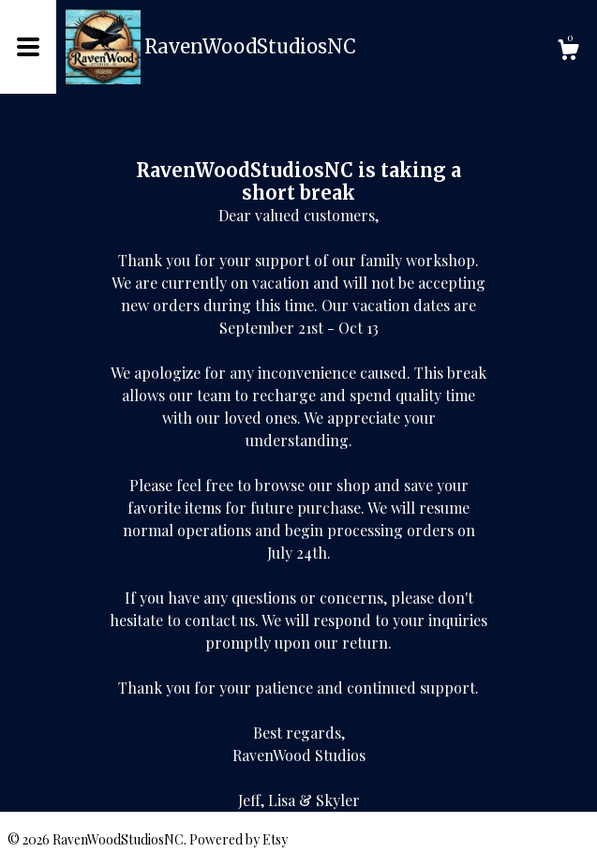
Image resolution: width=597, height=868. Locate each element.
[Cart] (568, 52)
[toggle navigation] (28, 47)
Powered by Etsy (239, 839)
